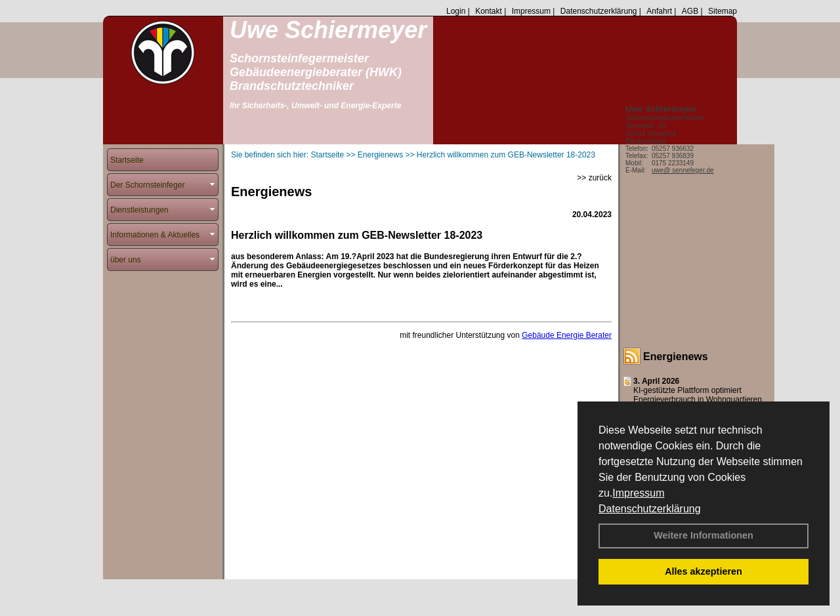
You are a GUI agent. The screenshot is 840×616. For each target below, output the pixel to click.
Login (456, 11)
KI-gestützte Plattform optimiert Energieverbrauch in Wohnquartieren (698, 395)
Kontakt (489, 11)
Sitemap (723, 11)
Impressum (638, 493)
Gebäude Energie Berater (567, 335)
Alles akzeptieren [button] (703, 571)
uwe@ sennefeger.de (683, 170)
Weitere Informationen (703, 535)
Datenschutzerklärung (650, 509)
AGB (690, 11)
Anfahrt (659, 11)
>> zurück (594, 178)
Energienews (676, 357)
